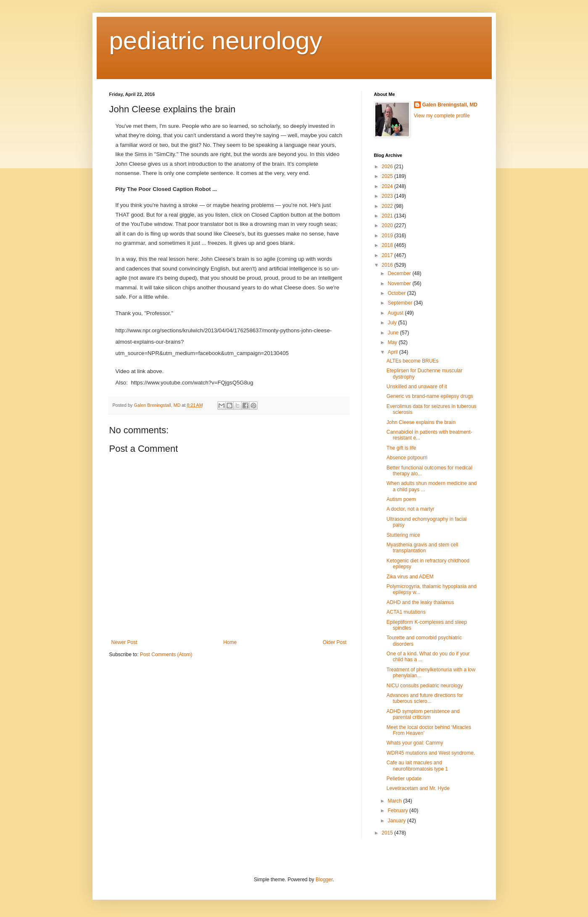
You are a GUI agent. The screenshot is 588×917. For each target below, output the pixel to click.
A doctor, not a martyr (410, 509)
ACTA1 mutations (406, 612)
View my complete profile (442, 116)
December (400, 273)
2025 (388, 176)
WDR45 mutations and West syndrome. (431, 753)
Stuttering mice (403, 535)
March (395, 801)
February (398, 811)
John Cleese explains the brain (421, 422)
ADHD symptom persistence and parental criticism (423, 714)
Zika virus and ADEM (410, 577)
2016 (388, 265)
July (393, 323)
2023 (388, 196)
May (393, 342)
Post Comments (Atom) (166, 655)
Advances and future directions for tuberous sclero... (425, 698)
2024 (388, 186)
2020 (388, 225)
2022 (388, 206)
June (394, 333)
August (396, 313)
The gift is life (401, 448)
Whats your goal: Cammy (415, 743)
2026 (388, 167)
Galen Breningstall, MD (450, 105)
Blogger (324, 880)
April (393, 352)
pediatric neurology (216, 41)
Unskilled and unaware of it (417, 387)
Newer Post (124, 642)
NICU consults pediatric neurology (424, 686)
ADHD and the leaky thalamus (420, 602)
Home (230, 642)
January (397, 821)
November (400, 284)
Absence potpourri (407, 458)
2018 (388, 245)
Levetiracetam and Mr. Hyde (418, 788)
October (397, 293)
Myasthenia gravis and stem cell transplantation (422, 548)
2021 (388, 216)
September (401, 303)
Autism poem (401, 499)
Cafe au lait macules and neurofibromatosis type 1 (417, 766)
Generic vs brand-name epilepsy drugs (430, 396)
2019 (388, 236)
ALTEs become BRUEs (412, 361)
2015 (388, 833)
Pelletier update (404, 779)
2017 (388, 255)
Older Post (335, 642)
